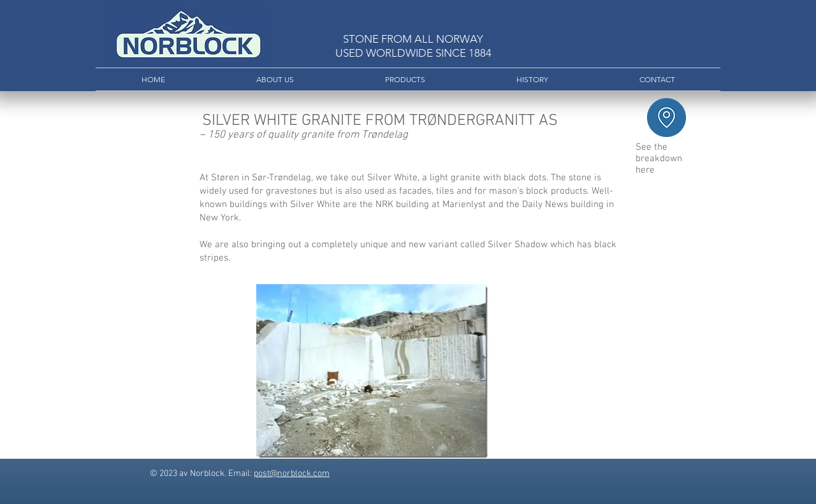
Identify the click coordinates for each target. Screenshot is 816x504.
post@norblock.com (292, 474)
